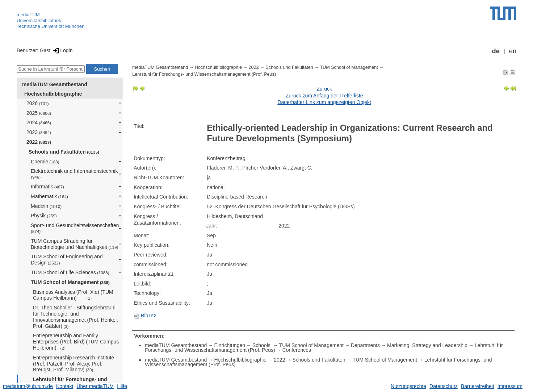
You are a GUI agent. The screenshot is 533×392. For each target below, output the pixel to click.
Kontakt (65, 386)
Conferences (297, 350)
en (513, 51)
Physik (44, 216)
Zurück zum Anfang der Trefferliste (324, 96)
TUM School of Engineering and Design (67, 260)
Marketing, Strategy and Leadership (427, 345)
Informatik (47, 187)
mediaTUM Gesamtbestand (55, 84)
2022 (39, 142)
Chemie (45, 162)
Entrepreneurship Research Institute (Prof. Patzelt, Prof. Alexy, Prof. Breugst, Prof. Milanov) (74, 364)
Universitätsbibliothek (39, 20)
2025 (39, 113)
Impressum (510, 386)
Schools (262, 345)
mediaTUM (28, 15)
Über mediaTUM (95, 386)
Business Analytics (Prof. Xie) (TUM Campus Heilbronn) (73, 295)
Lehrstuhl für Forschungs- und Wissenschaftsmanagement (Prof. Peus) (204, 74)
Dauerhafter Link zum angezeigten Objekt (324, 102)
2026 (38, 103)
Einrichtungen (230, 345)
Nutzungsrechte (408, 386)
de (496, 51)
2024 (39, 122)
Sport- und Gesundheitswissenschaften (75, 228)
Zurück (324, 89)
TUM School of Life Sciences (70, 272)
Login (62, 50)
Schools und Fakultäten (64, 152)
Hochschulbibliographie (53, 94)
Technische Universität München (51, 26)
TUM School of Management (70, 282)
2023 (39, 132)
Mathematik (49, 196)
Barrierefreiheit (478, 386)
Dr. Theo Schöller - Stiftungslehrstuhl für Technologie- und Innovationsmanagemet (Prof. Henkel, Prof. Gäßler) (75, 317)
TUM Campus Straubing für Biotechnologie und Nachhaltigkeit (74, 244)
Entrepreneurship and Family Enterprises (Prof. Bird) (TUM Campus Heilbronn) (76, 342)
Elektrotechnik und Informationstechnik (74, 174)
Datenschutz (444, 386)
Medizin (46, 206)
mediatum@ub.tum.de (28, 386)
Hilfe (122, 386)
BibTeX (145, 316)
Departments (365, 345)
